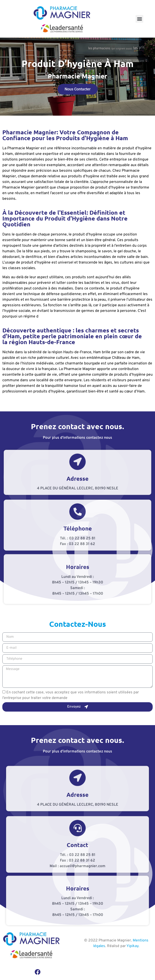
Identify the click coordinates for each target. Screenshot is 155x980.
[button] (139, 19)
